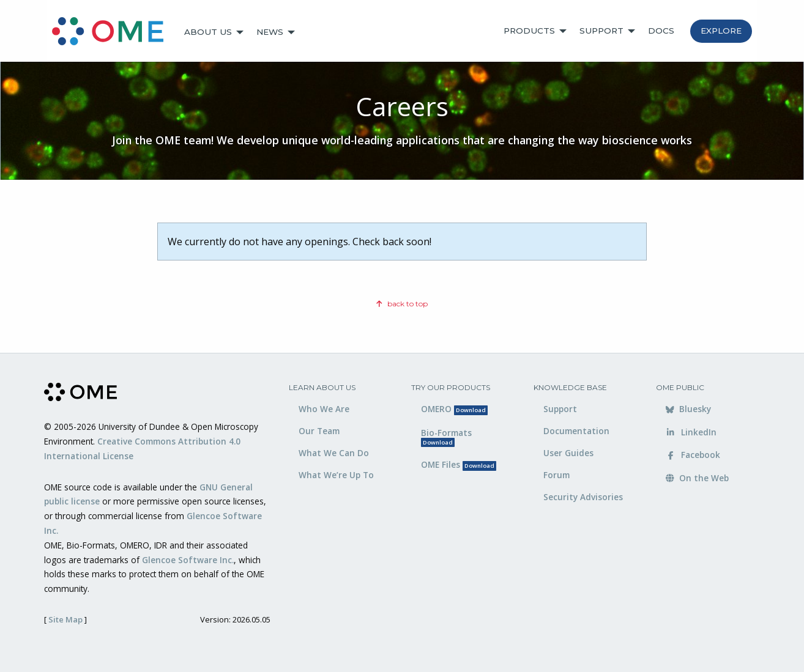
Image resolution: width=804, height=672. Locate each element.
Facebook (693, 455)
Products (529, 31)
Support (601, 31)
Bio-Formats (446, 437)
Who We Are (324, 409)
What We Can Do (334, 453)
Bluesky (688, 409)
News (270, 32)
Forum (556, 475)
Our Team (319, 431)
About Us (208, 32)
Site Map (65, 619)
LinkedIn (691, 432)
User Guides (568, 453)
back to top (402, 304)
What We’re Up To (336, 475)
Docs (661, 31)
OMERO (454, 409)
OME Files (459, 464)
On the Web (697, 478)
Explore (721, 31)
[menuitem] (113, 32)
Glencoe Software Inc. (188, 560)
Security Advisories (583, 497)
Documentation (576, 431)
